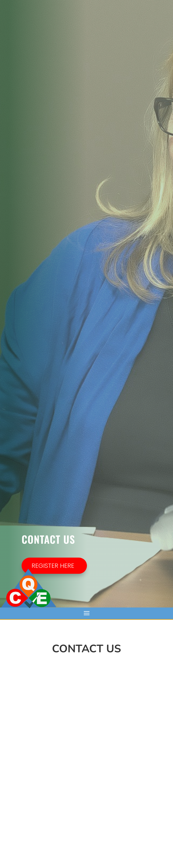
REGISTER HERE (53, 566)
